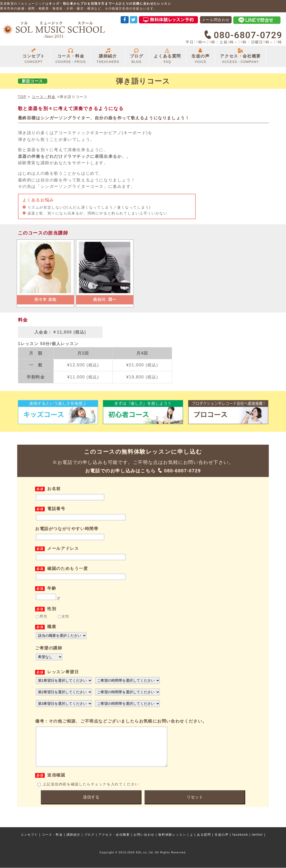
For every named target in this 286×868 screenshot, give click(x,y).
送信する (91, 805)
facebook (240, 835)
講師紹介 (108, 56)
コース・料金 (71, 56)
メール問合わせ (216, 20)
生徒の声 (201, 56)
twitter (257, 835)
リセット (195, 805)
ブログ (137, 56)
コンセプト (34, 56)
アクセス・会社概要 (240, 56)
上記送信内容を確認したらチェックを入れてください (88, 792)
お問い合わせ (144, 835)
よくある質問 (167, 56)
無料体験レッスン (172, 835)
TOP (22, 97)
